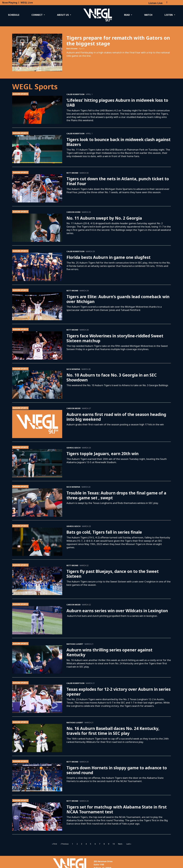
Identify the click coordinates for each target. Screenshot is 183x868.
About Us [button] (63, 15)
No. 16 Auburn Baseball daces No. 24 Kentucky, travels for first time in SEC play (113, 731)
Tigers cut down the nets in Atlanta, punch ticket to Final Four (118, 181)
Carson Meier (73, 408)
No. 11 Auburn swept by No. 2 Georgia (104, 218)
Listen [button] (169, 15)
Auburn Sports (20, 94)
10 (114, 844)
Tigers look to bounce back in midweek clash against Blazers (119, 142)
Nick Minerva (73, 369)
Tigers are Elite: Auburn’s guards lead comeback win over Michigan (118, 299)
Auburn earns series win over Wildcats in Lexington (117, 611)
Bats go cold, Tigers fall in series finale (104, 532)
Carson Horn (73, 212)
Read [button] (127, 15)
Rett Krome (72, 49)
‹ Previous (65, 844)
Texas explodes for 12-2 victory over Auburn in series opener (119, 692)
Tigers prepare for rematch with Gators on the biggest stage (118, 41)
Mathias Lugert (75, 644)
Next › (120, 844)
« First (54, 844)
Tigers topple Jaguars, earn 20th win (103, 454)
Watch (148, 15)
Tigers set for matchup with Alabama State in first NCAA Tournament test (117, 809)
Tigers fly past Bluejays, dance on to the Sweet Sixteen (113, 574)
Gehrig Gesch (73, 448)
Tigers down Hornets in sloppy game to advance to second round (117, 770)
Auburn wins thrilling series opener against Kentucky (109, 652)
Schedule (14, 15)
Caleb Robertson (75, 94)
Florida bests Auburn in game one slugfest (109, 257)
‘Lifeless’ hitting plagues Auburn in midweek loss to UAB (117, 103)
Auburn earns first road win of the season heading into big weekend (116, 417)
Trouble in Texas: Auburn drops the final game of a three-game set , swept (116, 495)
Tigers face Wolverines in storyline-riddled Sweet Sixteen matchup (115, 338)
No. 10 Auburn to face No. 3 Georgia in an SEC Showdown (112, 377)
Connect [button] (37, 15)
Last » (129, 844)
